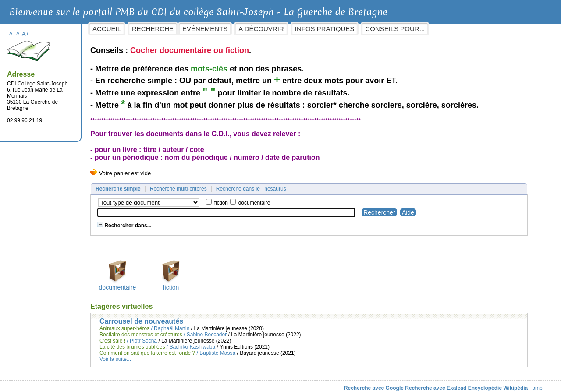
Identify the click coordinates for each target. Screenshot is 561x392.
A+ (33, 30)
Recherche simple (126, 184)
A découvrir (268, 29)
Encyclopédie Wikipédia (490, 384)
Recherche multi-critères (185, 184)
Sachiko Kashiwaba (200, 343)
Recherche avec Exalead (428, 384)
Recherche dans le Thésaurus (258, 184)
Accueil (114, 29)
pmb (529, 384)
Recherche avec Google (366, 384)
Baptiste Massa (225, 349)
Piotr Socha (151, 336)
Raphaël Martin (179, 324)
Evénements (212, 29)
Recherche (160, 29)
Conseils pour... (402, 29)
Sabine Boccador (214, 330)
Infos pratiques (332, 29)
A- (19, 29)
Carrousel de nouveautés (149, 317)
